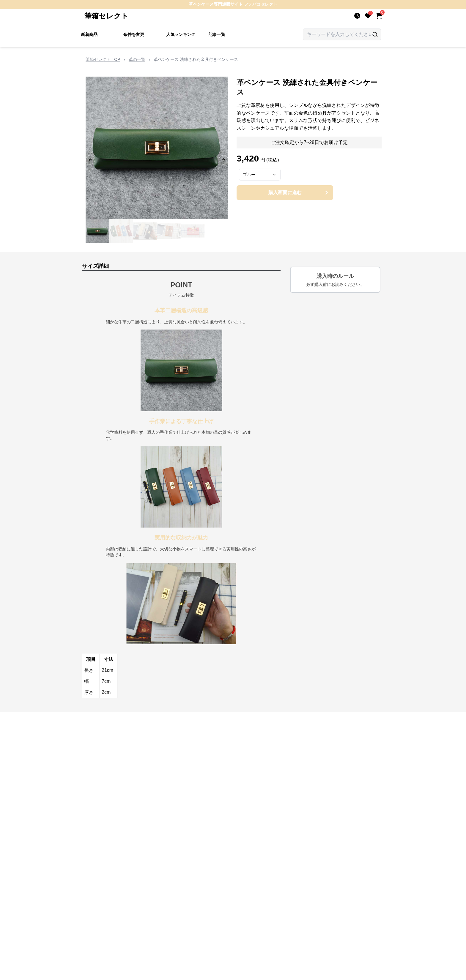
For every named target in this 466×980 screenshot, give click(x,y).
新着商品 (89, 34)
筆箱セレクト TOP (103, 59)
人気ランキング (181, 34)
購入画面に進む (299, 193)
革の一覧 (137, 59)
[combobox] (260, 175)
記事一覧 (217, 34)
